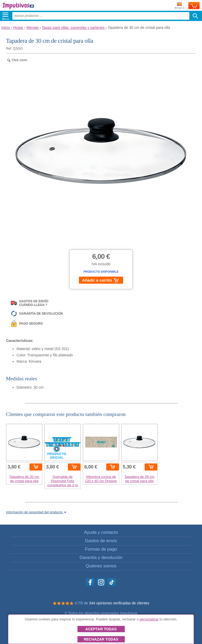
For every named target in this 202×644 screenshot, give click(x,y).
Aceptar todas (101, 629)
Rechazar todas (101, 639)
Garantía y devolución (101, 558)
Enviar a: (180, 6)
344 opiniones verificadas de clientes (119, 603)
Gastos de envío (101, 541)
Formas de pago (101, 549)
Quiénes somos (101, 566)
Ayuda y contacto (101, 532)
